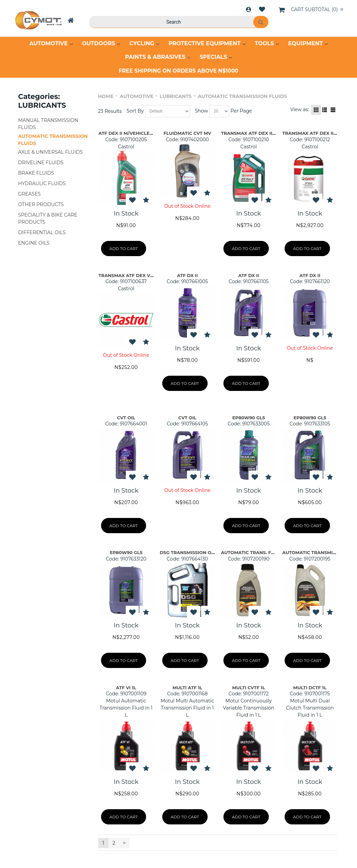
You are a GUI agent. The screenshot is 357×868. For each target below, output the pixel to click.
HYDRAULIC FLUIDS (42, 183)
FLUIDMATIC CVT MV (187, 133)
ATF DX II (187, 275)
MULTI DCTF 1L (310, 688)
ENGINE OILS (34, 243)
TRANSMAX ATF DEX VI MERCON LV (139, 275)
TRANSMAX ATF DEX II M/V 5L (255, 133)
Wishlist (262, 9)
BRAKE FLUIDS (36, 173)
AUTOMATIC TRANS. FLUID (252, 552)
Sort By (135, 111)
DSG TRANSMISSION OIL (188, 552)
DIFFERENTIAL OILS (42, 232)
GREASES (30, 194)
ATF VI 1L (126, 688)
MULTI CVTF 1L (249, 688)
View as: (300, 109)
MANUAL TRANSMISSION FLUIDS (48, 124)
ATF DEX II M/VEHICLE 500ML (132, 133)
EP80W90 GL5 (249, 418)
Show (201, 111)
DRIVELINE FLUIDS (41, 163)
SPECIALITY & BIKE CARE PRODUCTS (48, 218)
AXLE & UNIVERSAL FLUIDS (51, 152)
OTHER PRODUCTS (41, 204)
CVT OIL (126, 418)
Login (248, 9)
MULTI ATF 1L (187, 688)
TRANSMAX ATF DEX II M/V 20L (318, 133)
